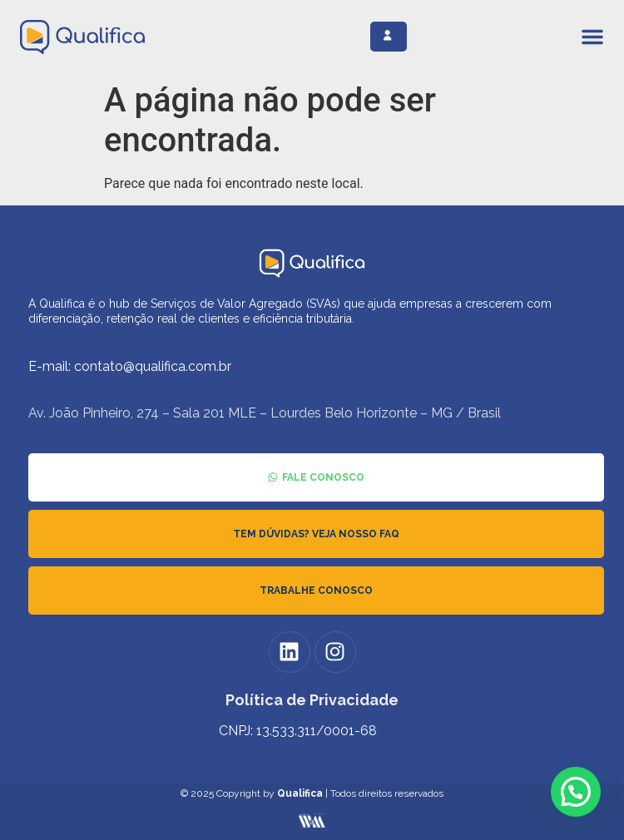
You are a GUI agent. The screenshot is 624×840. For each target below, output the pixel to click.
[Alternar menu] (592, 37)
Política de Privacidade (312, 700)
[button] (576, 792)
